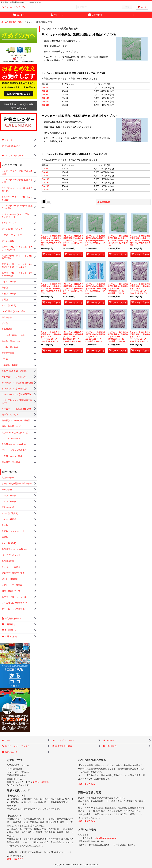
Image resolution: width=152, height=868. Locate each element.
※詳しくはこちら (41, 782)
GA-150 (45, 183)
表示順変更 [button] (103, 202)
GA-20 (45, 169)
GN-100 (45, 98)
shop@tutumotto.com (106, 838)
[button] (133, 15)
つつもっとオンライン (13, 7)
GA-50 (45, 176)
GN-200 (45, 101)
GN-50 (45, 94)
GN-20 (45, 88)
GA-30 (45, 172)
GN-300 (45, 105)
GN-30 (45, 91)
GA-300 (45, 190)
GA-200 (45, 186)
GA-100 (45, 179)
